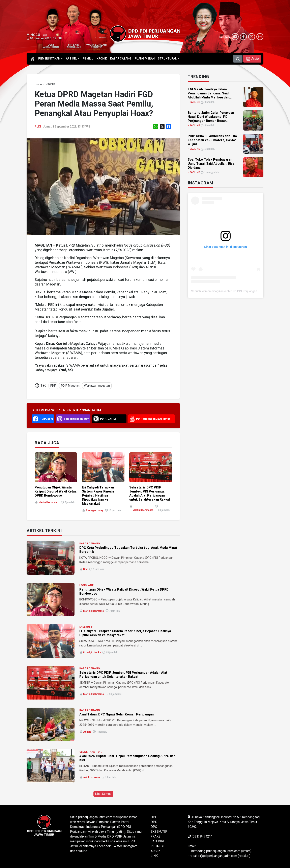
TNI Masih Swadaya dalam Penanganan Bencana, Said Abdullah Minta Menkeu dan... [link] (210, 93)
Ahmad (87, 732)
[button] (252, 59)
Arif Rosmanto (92, 777)
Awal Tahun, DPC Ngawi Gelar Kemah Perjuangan (117, 714)
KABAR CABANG (90, 543)
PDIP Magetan (70, 386)
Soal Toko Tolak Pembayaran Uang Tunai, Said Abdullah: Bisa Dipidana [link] (211, 164)
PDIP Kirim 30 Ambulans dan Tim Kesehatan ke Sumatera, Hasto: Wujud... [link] (212, 140)
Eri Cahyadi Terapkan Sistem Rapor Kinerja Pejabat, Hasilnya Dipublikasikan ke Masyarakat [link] (98, 495)
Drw (85, 569)
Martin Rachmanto (49, 502)
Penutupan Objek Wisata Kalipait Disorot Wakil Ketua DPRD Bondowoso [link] (56, 491)
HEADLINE (194, 102)
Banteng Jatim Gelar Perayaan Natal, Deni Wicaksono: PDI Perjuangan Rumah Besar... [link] (211, 117)
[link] (38, 84)
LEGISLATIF (86, 585)
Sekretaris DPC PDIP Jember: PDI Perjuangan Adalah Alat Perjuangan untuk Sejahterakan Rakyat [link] (150, 493)
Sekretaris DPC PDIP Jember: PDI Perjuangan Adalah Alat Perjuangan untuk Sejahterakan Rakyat (123, 675)
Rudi (38, 127)
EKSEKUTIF (86, 627)
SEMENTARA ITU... (91, 752)
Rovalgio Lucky (95, 510)
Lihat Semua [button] (103, 794)
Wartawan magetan (97, 386)
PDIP (53, 386)
